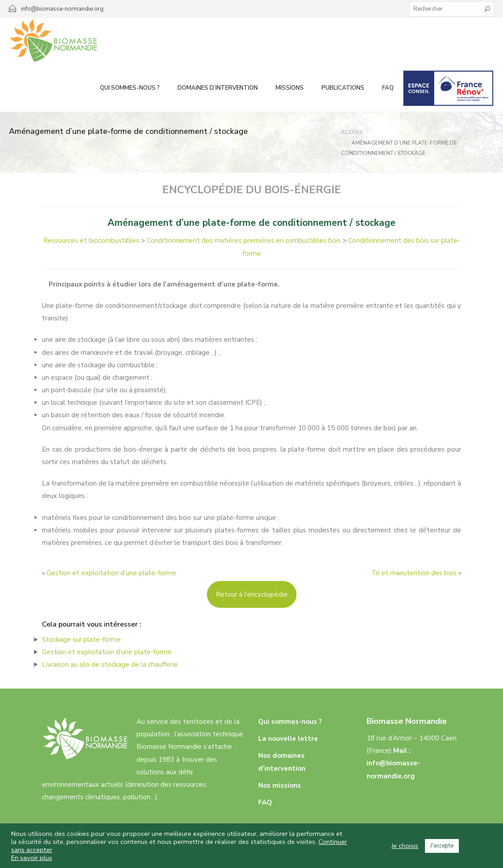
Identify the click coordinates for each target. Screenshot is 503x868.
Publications (343, 88)
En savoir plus (32, 858)
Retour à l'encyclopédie (252, 594)
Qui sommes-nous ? (130, 88)
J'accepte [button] (442, 846)
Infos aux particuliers (448, 88)
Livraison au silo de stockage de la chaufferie (110, 664)
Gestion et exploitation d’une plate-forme (111, 573)
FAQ (388, 88)
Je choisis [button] (405, 846)
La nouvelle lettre (288, 739)
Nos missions (280, 785)
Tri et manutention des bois (414, 573)
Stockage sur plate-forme (81, 640)
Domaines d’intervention (218, 88)
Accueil (352, 132)
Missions (290, 88)
